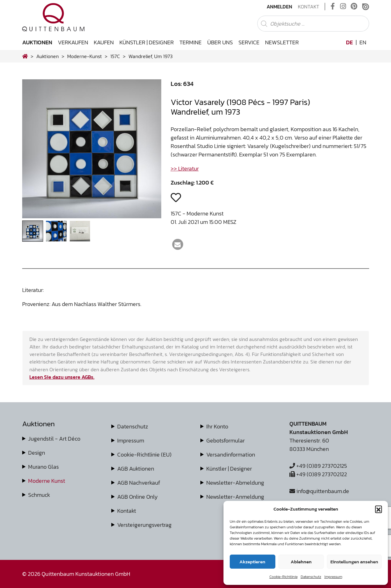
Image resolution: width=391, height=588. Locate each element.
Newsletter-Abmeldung (235, 483)
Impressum (333, 577)
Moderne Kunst (47, 481)
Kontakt (308, 7)
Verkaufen (73, 42)
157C (115, 56)
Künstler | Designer (147, 42)
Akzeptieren (252, 562)
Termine (190, 42)
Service (249, 42)
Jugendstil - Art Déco (54, 439)
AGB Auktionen (136, 469)
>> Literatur (185, 168)
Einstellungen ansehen (354, 562)
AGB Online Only (138, 497)
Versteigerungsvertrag (144, 525)
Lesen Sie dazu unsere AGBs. (62, 377)
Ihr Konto (217, 426)
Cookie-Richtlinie (283, 577)
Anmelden (279, 7)
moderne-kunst (85, 56)
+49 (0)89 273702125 (318, 466)
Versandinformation (231, 455)
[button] (378, 509)
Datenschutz (311, 577)
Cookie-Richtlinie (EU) (144, 455)
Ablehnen (301, 562)
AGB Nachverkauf (139, 483)
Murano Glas (43, 467)
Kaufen (104, 42)
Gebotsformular (226, 440)
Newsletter (282, 42)
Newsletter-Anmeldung (235, 497)
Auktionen (37, 42)
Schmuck (39, 495)
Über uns (220, 42)
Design (37, 453)
